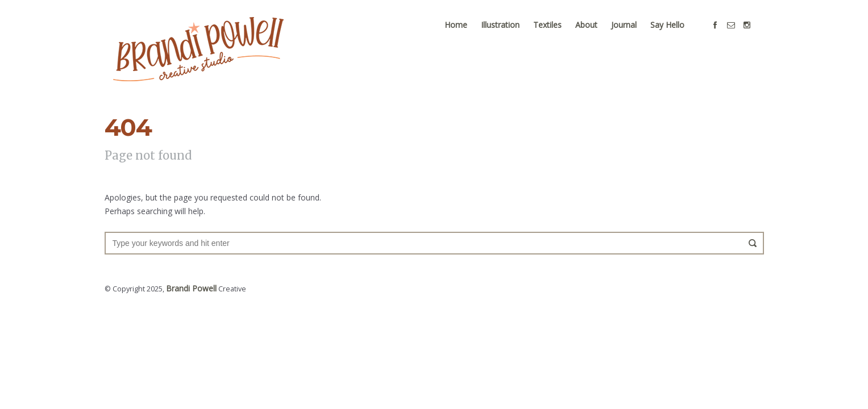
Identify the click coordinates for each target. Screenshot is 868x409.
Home (465, 35)
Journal (633, 35)
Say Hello (676, 35)
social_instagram (756, 35)
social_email (740, 35)
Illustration (509, 35)
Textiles (556, 35)
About (595, 35)
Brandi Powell (189, 299)
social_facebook (724, 35)
